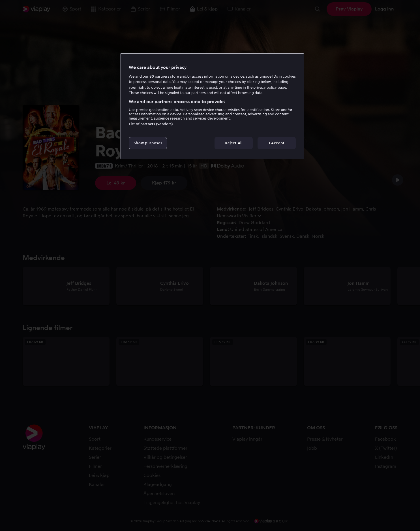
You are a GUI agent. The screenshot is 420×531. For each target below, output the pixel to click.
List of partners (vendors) (151, 124)
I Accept (277, 143)
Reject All (234, 143)
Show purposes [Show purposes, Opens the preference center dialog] (148, 143)
